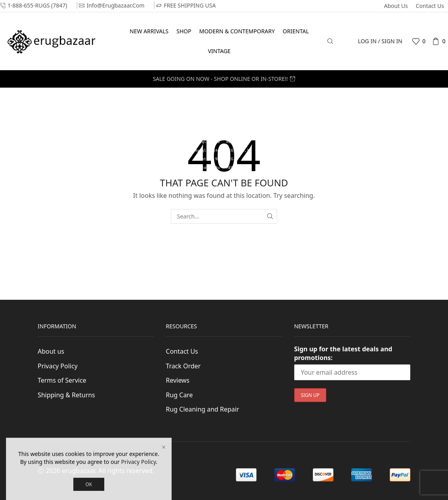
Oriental (296, 31)
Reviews (178, 380)
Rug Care (179, 395)
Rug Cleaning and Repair (202, 409)
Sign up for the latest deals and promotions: (343, 353)
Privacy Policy (58, 366)
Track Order (183, 366)
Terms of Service (62, 380)
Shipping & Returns (66, 395)
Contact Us (430, 6)
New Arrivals (149, 31)
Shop (184, 31)
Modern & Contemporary (237, 31)
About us (396, 6)
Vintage (219, 51)
